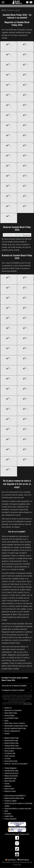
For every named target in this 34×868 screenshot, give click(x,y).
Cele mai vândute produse (13, 748)
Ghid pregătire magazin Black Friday (16, 726)
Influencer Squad (10, 791)
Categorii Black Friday (11, 746)
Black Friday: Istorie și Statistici (15, 723)
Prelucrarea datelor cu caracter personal (18, 808)
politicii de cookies (28, 704)
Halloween (8, 786)
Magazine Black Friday (12, 738)
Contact (7, 733)
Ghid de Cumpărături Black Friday (15, 728)
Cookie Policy (9, 816)
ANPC (6, 811)
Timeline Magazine (10, 768)
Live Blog (7, 758)
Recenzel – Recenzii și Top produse (16, 764)
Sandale (18, 10)
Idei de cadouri (9, 751)
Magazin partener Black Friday (14, 798)
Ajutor (6, 721)
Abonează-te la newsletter (13, 710)
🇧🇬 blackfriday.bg (23, 860)
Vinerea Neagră (9, 715)
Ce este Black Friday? (11, 718)
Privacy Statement (10, 819)
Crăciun (7, 783)
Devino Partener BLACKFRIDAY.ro (15, 796)
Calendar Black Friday (11, 771)
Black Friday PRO (10, 781)
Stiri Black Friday (10, 753)
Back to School (9, 789)
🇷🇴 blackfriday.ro (11, 860)
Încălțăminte (11, 10)
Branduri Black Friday (11, 740)
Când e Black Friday (11, 713)
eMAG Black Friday (10, 778)
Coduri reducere (10, 756)
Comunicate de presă (11, 773)
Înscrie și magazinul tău (12, 731)
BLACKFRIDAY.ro (18, 2)
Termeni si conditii (10, 801)
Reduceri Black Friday (11, 743)
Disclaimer (8, 814)
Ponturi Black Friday (11, 761)
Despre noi (8, 708)
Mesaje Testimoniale (11, 776)
